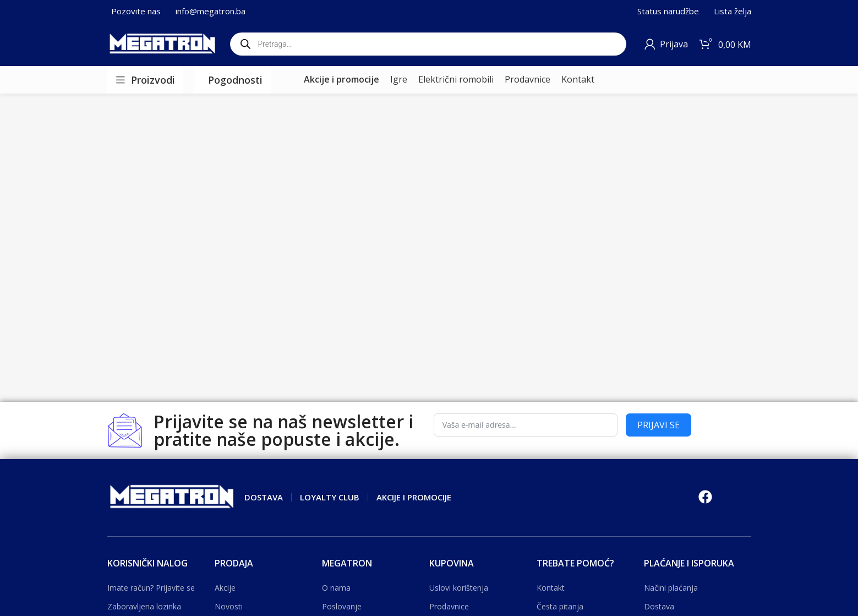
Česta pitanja (560, 606)
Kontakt (551, 588)
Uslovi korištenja (459, 588)
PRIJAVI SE (658, 425)
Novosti (229, 606)
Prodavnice (449, 606)
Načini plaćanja (671, 588)
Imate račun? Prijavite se (151, 588)
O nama (336, 588)
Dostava (659, 606)
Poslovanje (342, 606)
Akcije (225, 588)
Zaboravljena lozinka (144, 606)
